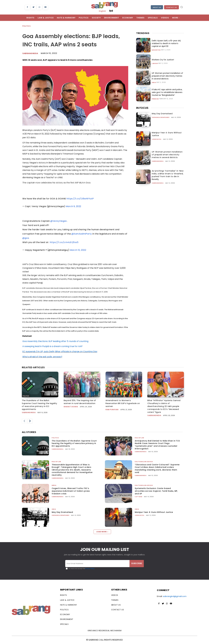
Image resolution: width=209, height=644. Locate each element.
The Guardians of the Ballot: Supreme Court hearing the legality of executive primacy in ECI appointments (74, 443)
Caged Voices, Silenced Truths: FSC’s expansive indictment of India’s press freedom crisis (71, 491)
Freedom (155, 99)
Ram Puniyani (112, 410)
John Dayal (157, 139)
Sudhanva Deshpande (161, 117)
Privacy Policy (90, 569)
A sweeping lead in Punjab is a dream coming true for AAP (52, 346)
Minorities (156, 50)
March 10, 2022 (78, 250)
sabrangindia (158, 161)
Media (54, 485)
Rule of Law (139, 438)
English (102, 11)
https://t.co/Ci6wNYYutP (80, 199)
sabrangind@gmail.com (175, 596)
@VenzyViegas (59, 221)
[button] (182, 7)
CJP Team (138, 497)
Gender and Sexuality (73, 396)
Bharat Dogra (71, 407)
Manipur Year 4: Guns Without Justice (154, 512)
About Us (157, 7)
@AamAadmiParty (82, 234)
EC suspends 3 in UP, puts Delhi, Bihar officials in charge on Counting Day (60, 351)
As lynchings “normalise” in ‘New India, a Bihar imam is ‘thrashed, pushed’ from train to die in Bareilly (168, 175)
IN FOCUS (142, 108)
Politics (27, 26)
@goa (26, 238)
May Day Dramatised (162, 114)
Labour (155, 64)
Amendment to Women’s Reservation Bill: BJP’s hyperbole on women (123, 403)
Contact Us (171, 7)
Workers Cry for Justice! (163, 60)
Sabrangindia (30, 53)
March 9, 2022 (74, 206)
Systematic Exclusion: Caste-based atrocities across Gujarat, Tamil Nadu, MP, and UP (156, 491)
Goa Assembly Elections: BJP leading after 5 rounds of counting (55, 341)
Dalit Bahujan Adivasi (144, 462)
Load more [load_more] (102, 532)
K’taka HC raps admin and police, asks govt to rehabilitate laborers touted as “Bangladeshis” (167, 92)
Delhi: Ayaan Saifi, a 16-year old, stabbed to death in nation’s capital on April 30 (166, 43)
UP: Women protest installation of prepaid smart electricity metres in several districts (167, 76)
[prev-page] (24, 421)
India (154, 83)
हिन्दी (111, 11)
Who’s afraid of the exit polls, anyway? (42, 357)
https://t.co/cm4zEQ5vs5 (64, 242)
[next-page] (30, 421)
